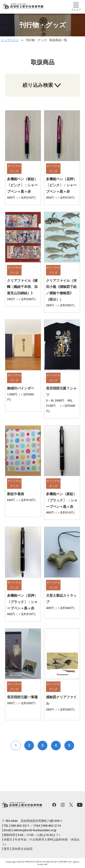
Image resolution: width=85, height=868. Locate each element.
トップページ (10, 40)
